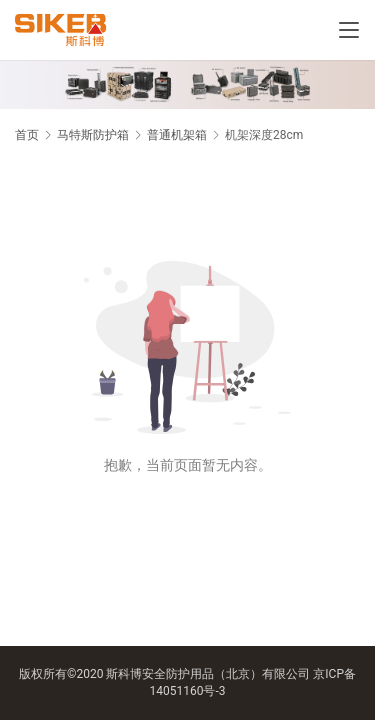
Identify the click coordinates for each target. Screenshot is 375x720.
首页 (27, 135)
